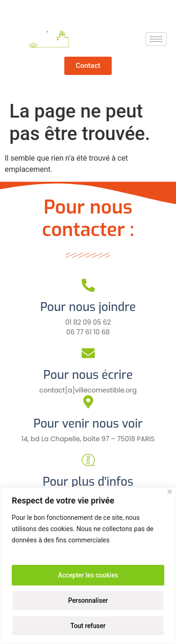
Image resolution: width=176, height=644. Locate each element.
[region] (88, 566)
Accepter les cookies (88, 575)
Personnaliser (88, 600)
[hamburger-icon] (156, 39)
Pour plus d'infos (88, 482)
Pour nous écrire (88, 375)
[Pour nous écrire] (88, 353)
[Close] (170, 492)
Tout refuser (88, 626)
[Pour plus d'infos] (88, 460)
